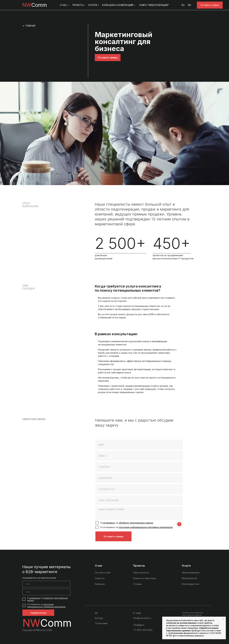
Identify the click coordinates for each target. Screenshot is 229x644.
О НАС (63, 5)
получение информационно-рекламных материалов (146, 527)
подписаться (38, 613)
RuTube (99, 618)
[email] (139, 456)
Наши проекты (141, 573)
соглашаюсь (109, 523)
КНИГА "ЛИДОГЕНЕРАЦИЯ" (154, 5)
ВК (96, 613)
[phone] (139, 467)
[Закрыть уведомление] (223, 619)
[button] (210, 5)
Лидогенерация (191, 573)
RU (183, 5)
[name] (139, 445)
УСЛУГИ (93, 5)
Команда (100, 584)
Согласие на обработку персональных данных (192, 614)
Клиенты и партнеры (145, 578)
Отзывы (137, 584)
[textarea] (139, 513)
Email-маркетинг (191, 584)
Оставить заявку (113, 536)
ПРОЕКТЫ (78, 5)
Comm (35, 5)
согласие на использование (181, 623)
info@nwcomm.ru (142, 618)
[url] (139, 500)
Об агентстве (103, 573)
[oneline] (139, 478)
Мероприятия (189, 578)
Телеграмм (101, 623)
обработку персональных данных (136, 523)
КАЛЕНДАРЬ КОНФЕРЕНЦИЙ (118, 5)
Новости (100, 578)
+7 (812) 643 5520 (143, 630)
